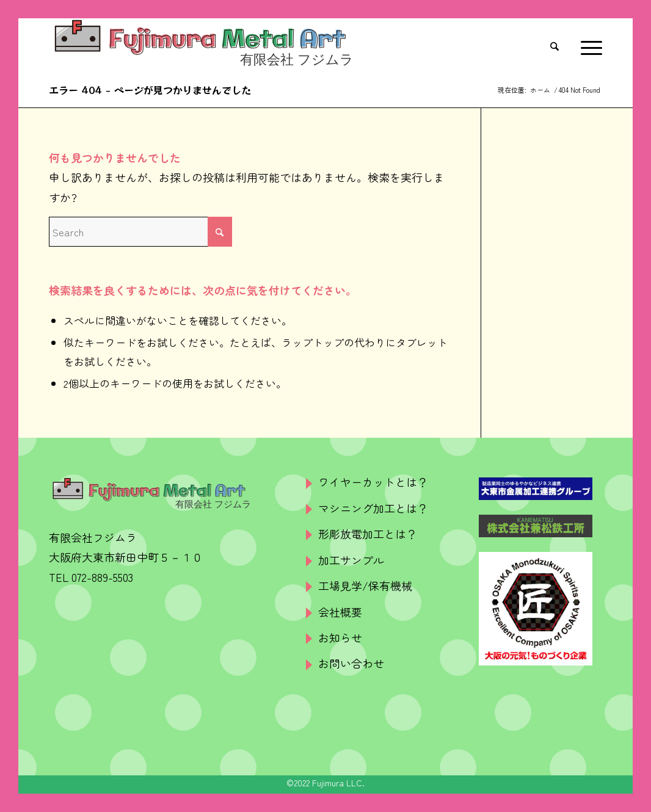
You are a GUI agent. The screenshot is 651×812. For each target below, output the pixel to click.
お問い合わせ (351, 663)
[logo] (201, 46)
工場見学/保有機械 (365, 585)
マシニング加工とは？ (373, 508)
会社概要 (340, 612)
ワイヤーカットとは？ (373, 482)
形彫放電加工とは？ (368, 534)
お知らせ (340, 637)
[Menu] (587, 46)
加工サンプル (351, 560)
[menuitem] (558, 46)
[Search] (558, 46)
